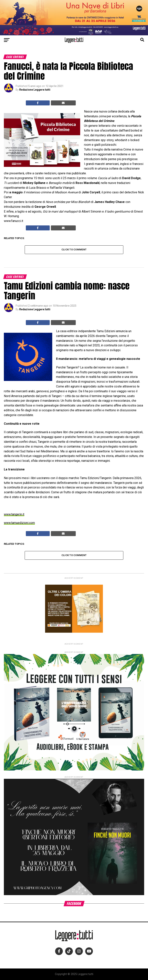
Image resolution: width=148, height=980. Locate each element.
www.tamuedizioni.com (19, 523)
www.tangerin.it (14, 514)
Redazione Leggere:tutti (35, 90)
